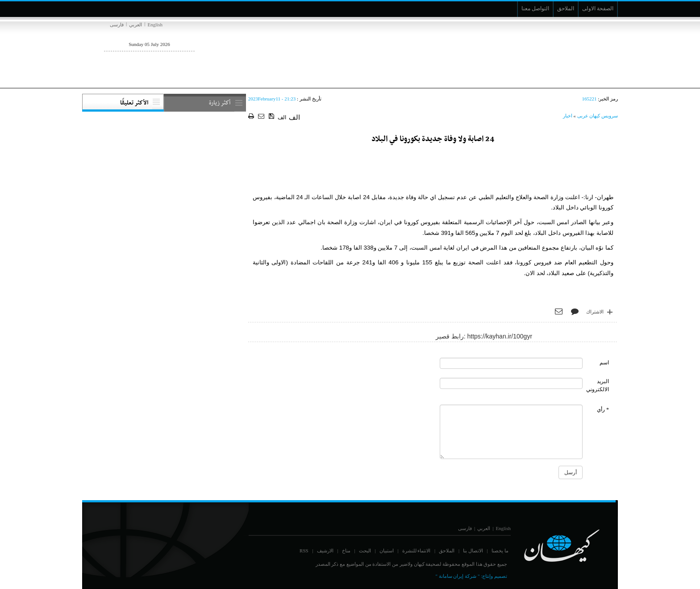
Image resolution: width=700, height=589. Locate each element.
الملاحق (447, 551)
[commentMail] (511, 383)
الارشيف (325, 551)
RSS (304, 551)
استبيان (387, 551)
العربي (135, 25)
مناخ (346, 551)
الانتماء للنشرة (417, 551)
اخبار (568, 116)
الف (282, 117)
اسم (604, 363)
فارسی (117, 25)
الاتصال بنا (473, 551)
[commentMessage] (511, 432)
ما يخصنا (500, 551)
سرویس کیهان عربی (598, 116)
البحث (365, 551)
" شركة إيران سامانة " (457, 576)
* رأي (603, 409)
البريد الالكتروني (598, 385)
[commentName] (511, 363)
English (155, 25)
